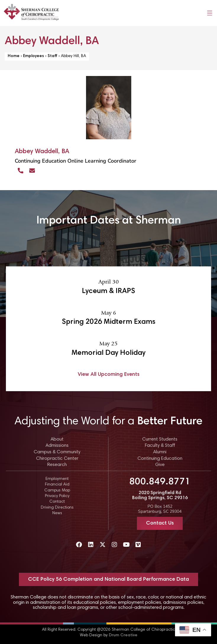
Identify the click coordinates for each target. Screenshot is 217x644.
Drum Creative (123, 635)
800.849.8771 (160, 482)
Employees (34, 56)
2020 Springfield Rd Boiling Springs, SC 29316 (160, 496)
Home (14, 56)
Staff (52, 56)
